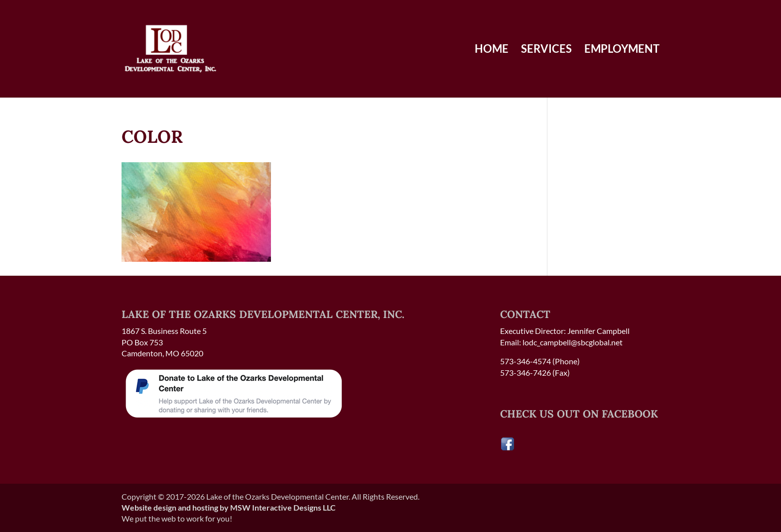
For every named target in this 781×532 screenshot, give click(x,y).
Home (492, 50)
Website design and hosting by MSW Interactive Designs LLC (229, 507)
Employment (622, 50)
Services (546, 50)
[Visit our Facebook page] (508, 448)
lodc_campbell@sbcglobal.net (573, 342)
